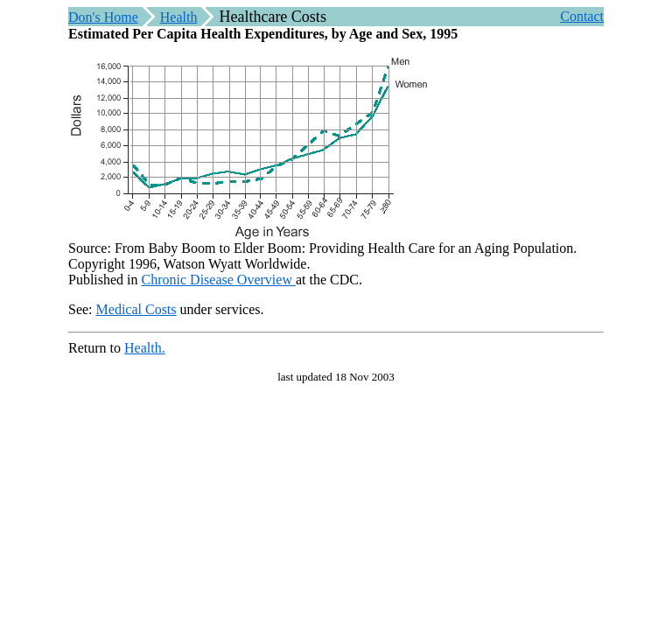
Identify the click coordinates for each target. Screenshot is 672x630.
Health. (145, 348)
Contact (582, 16)
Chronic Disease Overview (219, 280)
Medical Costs (136, 309)
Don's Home (103, 17)
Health (179, 17)
